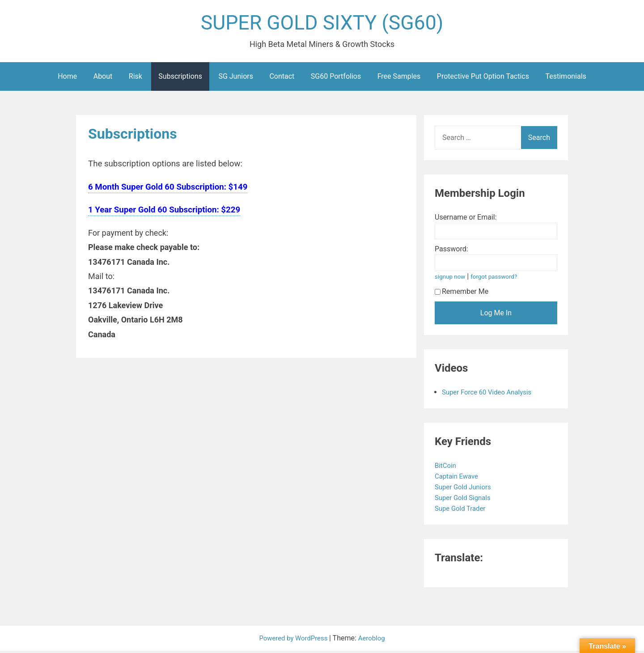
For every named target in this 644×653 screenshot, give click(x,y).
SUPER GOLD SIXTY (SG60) (322, 24)
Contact (282, 78)
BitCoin (447, 468)
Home (67, 78)
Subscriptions (180, 78)
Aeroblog (374, 640)
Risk (136, 78)
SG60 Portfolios (336, 78)
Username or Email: (466, 219)
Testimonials (566, 78)
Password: (451, 251)
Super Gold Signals (466, 500)
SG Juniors (236, 78)
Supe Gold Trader (463, 511)
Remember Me (462, 294)
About (103, 78)
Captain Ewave (459, 478)
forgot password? (498, 279)
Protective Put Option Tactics (483, 78)
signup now (451, 279)
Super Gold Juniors (466, 489)
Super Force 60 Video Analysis (490, 394)
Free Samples (399, 78)
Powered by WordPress (293, 640)
